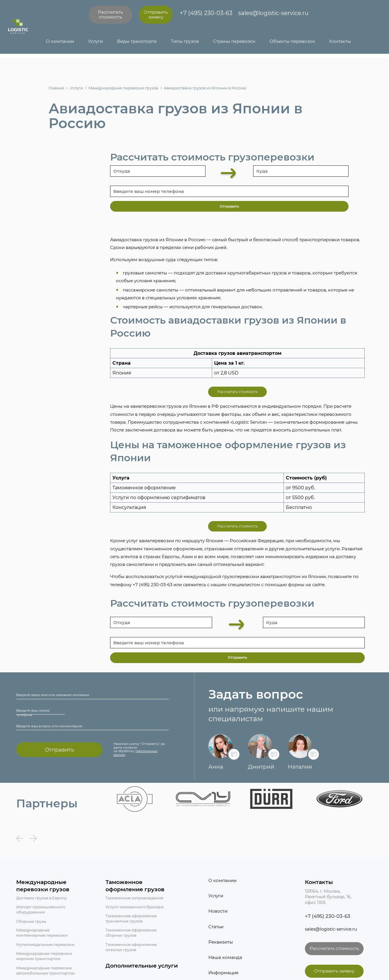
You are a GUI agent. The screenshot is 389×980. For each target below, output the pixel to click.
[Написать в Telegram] (310, 15)
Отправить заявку (156, 15)
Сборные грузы (31, 921)
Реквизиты (221, 942)
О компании (60, 41)
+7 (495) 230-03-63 (206, 13)
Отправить (59, 750)
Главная (56, 88)
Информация (223, 973)
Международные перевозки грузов (121, 88)
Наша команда (225, 957)
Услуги (96, 41)
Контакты (340, 41)
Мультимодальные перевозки (45, 945)
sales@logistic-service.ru (273, 13)
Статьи (216, 927)
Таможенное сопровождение (134, 898)
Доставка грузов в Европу (41, 898)
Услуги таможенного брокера (135, 907)
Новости (218, 911)
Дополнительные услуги (142, 966)
